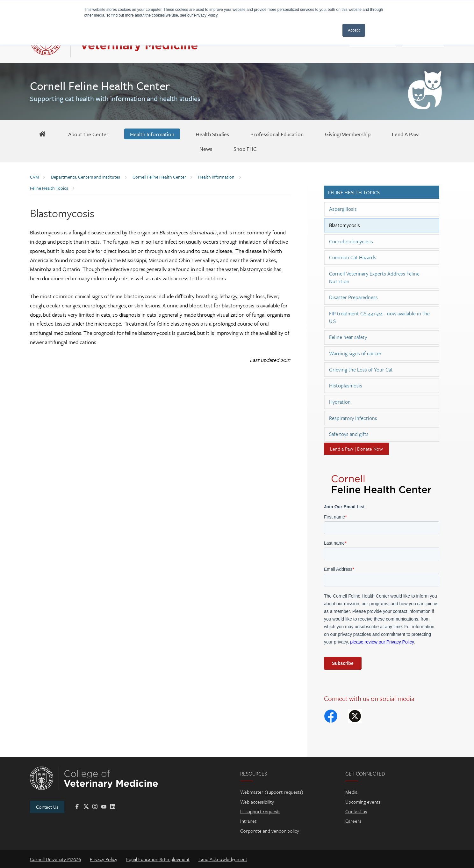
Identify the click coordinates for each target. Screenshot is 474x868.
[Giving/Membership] (348, 134)
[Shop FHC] (245, 149)
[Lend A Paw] (405, 134)
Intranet (248, 821)
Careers (353, 821)
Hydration (340, 402)
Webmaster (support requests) (272, 792)
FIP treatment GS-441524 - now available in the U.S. (379, 317)
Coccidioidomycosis (351, 241)
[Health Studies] (212, 134)
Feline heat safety (348, 337)
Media (351, 792)
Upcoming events (363, 802)
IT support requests (260, 811)
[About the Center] (88, 134)
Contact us (356, 811)
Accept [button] (354, 30)
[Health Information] (152, 134)
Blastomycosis (345, 225)
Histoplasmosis (346, 386)
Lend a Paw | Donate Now (356, 449)
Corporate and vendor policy (270, 831)
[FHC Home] (42, 134)
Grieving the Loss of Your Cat (361, 370)
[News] (206, 149)
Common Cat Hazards (353, 257)
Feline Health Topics (354, 192)
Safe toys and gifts (349, 434)
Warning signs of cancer (355, 353)
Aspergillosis (343, 209)
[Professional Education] (277, 134)
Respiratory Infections (353, 418)
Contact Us (47, 807)
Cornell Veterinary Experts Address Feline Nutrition (374, 277)
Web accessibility (257, 802)
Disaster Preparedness (353, 297)
